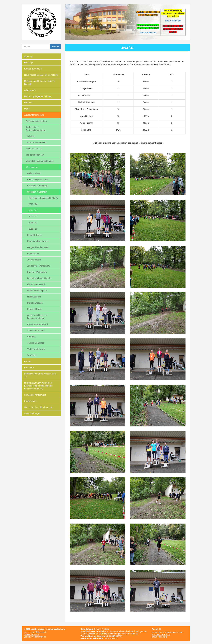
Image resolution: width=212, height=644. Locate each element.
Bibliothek (30, 136)
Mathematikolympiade (37, 291)
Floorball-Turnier (35, 235)
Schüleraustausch (34, 149)
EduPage (29, 63)
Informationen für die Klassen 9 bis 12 (40, 375)
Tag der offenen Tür (35, 155)
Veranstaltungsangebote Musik (40, 161)
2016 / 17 (33, 223)
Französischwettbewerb (38, 241)
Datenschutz (41, 632)
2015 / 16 (33, 229)
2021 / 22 (33, 217)
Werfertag (32, 355)
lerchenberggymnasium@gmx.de (123, 634)
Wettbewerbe (32, 167)
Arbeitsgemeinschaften (36, 121)
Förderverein (30, 401)
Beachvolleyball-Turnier (38, 180)
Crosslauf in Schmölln (37, 192)
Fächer (28, 361)
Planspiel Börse (34, 309)
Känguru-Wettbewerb (37, 272)
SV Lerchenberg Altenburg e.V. (38, 407)
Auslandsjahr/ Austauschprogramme (36, 129)
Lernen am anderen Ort (37, 142)
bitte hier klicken (173, 21)
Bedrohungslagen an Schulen (38, 96)
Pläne (27, 109)
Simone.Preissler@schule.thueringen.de (128, 631)
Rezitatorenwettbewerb (38, 324)
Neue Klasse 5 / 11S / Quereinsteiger (41, 75)
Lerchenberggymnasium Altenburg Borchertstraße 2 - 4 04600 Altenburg (167, 634)
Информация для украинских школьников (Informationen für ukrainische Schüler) (38, 386)
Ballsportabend (34, 173)
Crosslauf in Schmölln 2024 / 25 (43, 198)
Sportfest (31, 337)
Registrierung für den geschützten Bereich (40, 83)
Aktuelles (28, 56)
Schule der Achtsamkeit (35, 395)
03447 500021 (116, 636)
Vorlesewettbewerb (36, 349)
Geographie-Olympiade (38, 247)
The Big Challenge (36, 343)
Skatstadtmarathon (36, 331)
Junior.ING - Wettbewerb (38, 266)
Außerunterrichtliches (34, 115)
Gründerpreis (33, 254)
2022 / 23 (33, 210)
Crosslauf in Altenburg (37, 186)
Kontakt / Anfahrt (31, 634)
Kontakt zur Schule (33, 69)
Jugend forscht (34, 260)
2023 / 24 (33, 204)
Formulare (29, 368)
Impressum (29, 632)
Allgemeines (30, 90)
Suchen (55, 47)
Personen (29, 103)
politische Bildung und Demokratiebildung (37, 317)
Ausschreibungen (32, 413)
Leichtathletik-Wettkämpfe (39, 278)
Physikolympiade (35, 303)
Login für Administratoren (35, 637)
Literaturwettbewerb (36, 284)
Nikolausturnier (34, 297)
